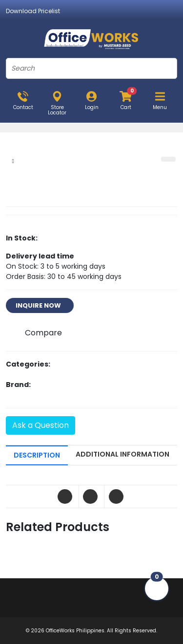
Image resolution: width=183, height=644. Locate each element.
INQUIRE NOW (40, 305)
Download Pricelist (33, 11)
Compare (43, 333)
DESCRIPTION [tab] (37, 455)
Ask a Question (41, 425)
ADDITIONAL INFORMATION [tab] (122, 454)
